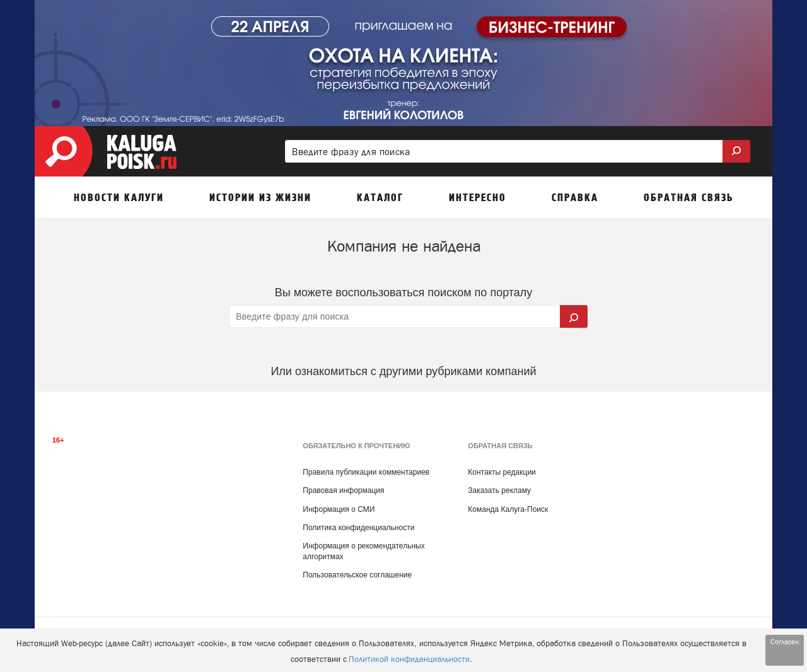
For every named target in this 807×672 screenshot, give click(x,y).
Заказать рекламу (499, 490)
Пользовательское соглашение (357, 575)
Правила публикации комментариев (366, 472)
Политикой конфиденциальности (409, 659)
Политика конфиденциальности (358, 528)
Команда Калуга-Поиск (508, 509)
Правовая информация (343, 490)
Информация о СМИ (339, 509)
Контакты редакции (502, 472)
